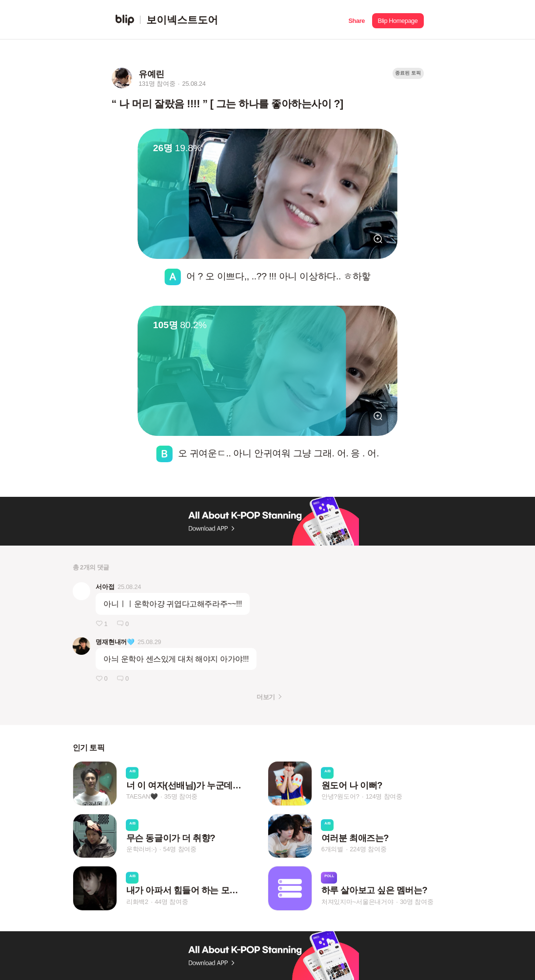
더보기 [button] (266, 697)
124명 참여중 (384, 797)
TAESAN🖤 (142, 797)
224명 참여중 (368, 849)
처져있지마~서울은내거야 (357, 902)
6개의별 (332, 849)
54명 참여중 (180, 849)
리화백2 (137, 902)
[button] (357, 20)
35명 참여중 (181, 797)
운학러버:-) (142, 849)
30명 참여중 (416, 902)
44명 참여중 (171, 902)
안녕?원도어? (340, 797)
